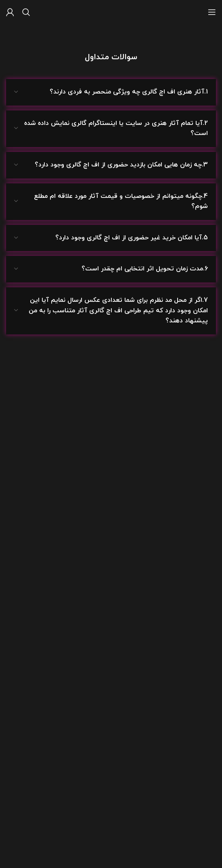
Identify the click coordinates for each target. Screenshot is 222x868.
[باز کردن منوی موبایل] (212, 12)
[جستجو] (26, 12)
